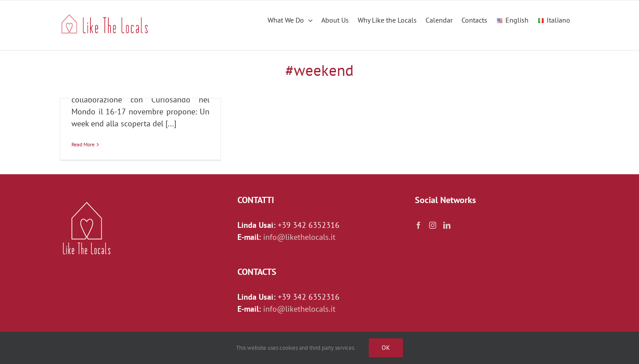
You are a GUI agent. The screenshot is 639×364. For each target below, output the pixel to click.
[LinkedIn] (447, 225)
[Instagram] (433, 225)
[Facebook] (418, 225)
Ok (386, 348)
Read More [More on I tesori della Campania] (83, 144)
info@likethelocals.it (299, 237)
